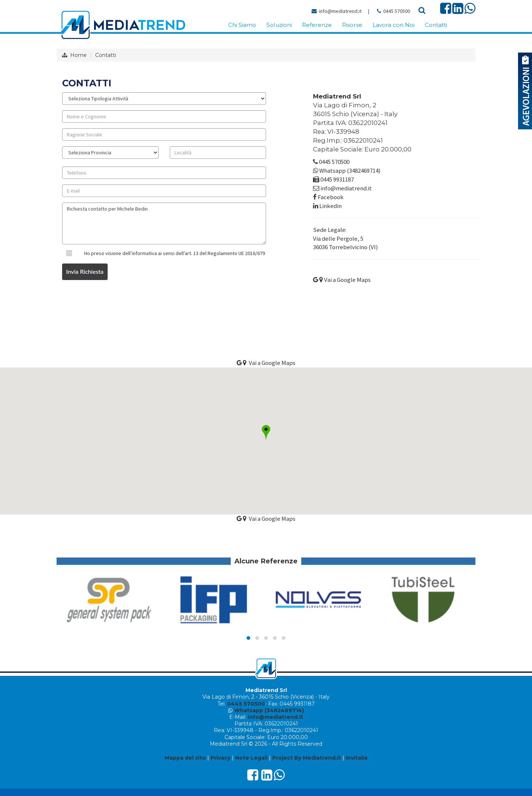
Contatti (106, 55)
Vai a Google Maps (342, 280)
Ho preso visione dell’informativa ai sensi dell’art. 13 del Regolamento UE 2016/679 (175, 253)
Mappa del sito (185, 758)
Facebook (331, 197)
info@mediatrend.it (340, 11)
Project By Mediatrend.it (307, 758)
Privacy (220, 758)
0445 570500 (397, 11)
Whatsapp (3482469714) (350, 171)
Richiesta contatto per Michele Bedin (164, 223)
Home (78, 55)
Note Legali (251, 758)
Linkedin (330, 206)
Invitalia (357, 758)
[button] (266, 432)
